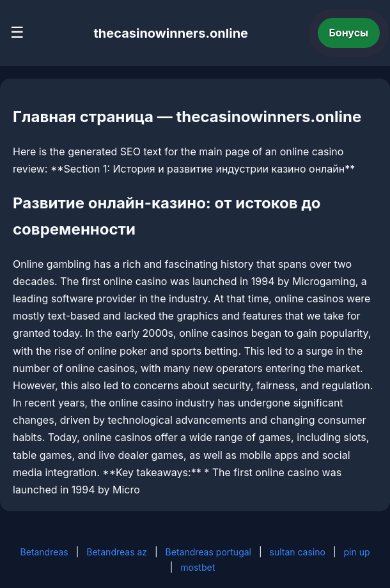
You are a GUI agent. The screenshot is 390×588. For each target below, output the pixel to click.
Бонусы (349, 33)
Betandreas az (117, 552)
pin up (356, 552)
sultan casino (298, 552)
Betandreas (44, 552)
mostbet (198, 567)
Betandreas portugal (208, 552)
